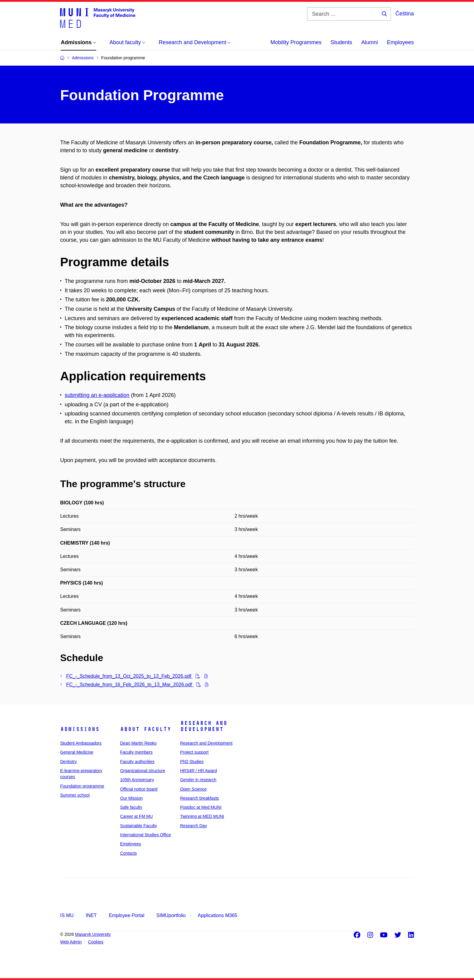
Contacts (128, 853)
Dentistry (68, 762)
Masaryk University (93, 934)
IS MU (67, 915)
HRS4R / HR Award (199, 771)
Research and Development (204, 726)
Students (341, 42)
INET (91, 915)
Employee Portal (127, 915)
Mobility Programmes (296, 42)
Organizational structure (143, 771)
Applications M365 (218, 915)
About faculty (146, 729)
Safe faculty (131, 807)
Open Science (193, 789)
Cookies (96, 942)
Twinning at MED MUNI (202, 816)
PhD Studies (192, 762)
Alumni (370, 42)
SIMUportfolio (171, 915)
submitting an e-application (97, 395)
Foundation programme (82, 786)
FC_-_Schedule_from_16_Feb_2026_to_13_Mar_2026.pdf (130, 685)
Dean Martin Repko (138, 743)
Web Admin (71, 942)
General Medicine (77, 752)
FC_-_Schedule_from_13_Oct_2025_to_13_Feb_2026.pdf (129, 676)
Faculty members (136, 752)
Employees (400, 42)
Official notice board (139, 789)
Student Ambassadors (81, 743)
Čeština (405, 14)
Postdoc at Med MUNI (201, 807)
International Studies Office (145, 835)
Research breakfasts (200, 798)
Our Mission (131, 798)
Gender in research (198, 780)
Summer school (75, 795)
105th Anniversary (137, 780)
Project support (194, 752)
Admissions (80, 729)
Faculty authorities (137, 762)
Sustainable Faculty (138, 826)
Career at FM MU (136, 816)
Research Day (194, 826)
